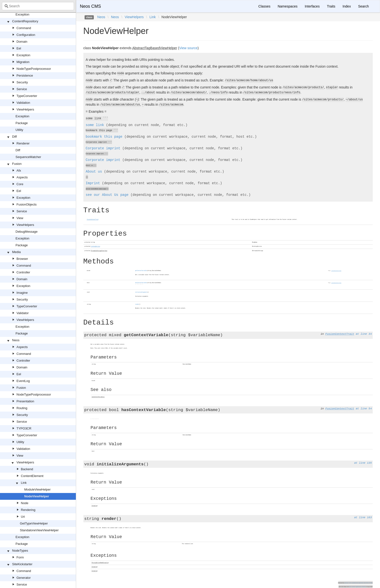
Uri (23, 517)
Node (25, 503)
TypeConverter (27, 96)
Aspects (22, 177)
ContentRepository (25, 21)
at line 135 (363, 463)
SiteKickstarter (22, 564)
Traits (331, 6)
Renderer (23, 143)
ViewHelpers (25, 109)
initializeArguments (141, 292)
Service (22, 89)
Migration (23, 62)
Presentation (25, 401)
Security (22, 82)
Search (364, 6)
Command (24, 28)
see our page (107, 195)
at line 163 (363, 517)
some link (95, 125)
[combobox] (38, 6)
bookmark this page (104, 137)
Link (24, 483)
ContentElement (32, 476)
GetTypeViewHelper (34, 523)
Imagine (22, 293)
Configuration (26, 35)
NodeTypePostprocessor (34, 69)
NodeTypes (20, 551)
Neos (16, 340)
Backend (27, 469)
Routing (22, 408)
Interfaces (312, 6)
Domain (22, 42)
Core (20, 184)
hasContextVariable (141, 283)
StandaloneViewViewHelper (39, 530)
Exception (22, 14)
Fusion (17, 164)
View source (188, 48)
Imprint (93, 183)
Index (347, 6)
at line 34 (364, 334)
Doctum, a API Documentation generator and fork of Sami (358, 583)
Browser (22, 259)
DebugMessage (27, 232)
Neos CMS (91, 6)
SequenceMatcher (28, 157)
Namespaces (288, 6)
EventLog (23, 381)
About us (94, 172)
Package (22, 123)
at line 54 (364, 409)
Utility (19, 130)
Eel (19, 48)
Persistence (25, 75)
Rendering (28, 510)
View (20, 218)
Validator (23, 313)
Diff (14, 137)
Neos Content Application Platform (358, 587)
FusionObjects (27, 204)
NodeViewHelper (37, 496)
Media (16, 252)
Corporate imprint (103, 148)
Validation (23, 103)
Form (20, 557)
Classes (264, 6)
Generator (24, 578)
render (137, 304)
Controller (23, 272)
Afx (19, 171)
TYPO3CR (24, 428)
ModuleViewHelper (37, 489)
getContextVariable (141, 271)
